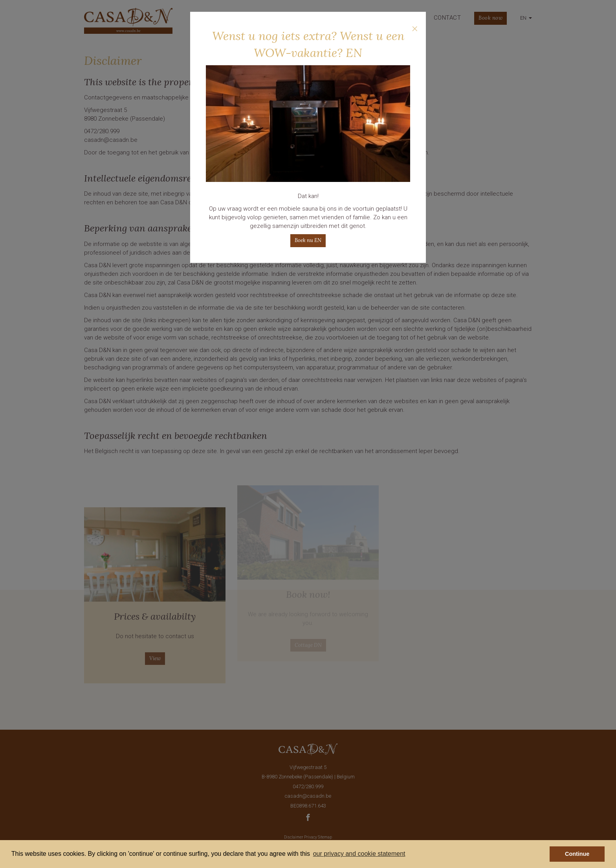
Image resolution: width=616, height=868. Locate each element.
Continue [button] (577, 854)
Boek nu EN (308, 240)
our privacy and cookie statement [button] (359, 854)
